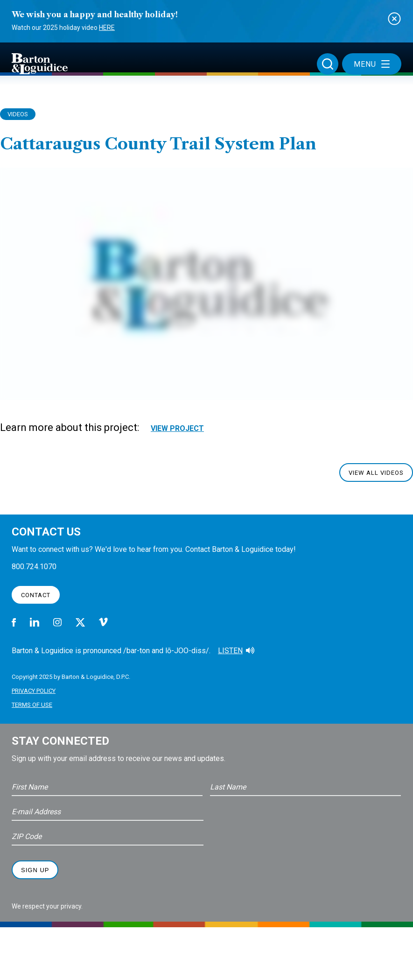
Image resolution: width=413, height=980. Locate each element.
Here (107, 28)
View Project (177, 428)
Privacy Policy (34, 691)
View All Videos (376, 473)
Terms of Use (32, 705)
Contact (36, 595)
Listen (230, 651)
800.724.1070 (34, 567)
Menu (372, 64)
